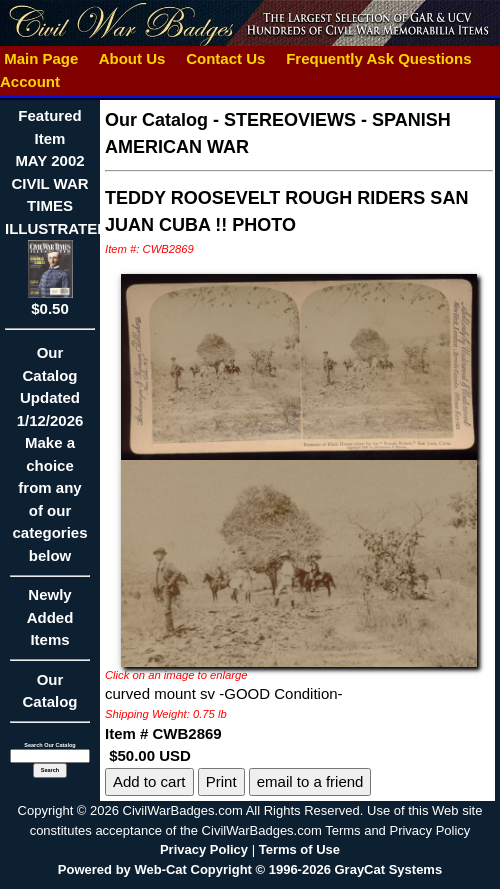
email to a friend (310, 781)
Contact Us (226, 58)
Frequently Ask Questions (379, 58)
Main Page (41, 58)
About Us (132, 58)
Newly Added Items (50, 623)
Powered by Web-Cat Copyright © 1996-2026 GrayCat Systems (250, 869)
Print (221, 781)
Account (30, 81)
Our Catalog (49, 691)
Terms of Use (299, 849)
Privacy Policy (204, 849)
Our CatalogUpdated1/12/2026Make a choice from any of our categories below (50, 460)
